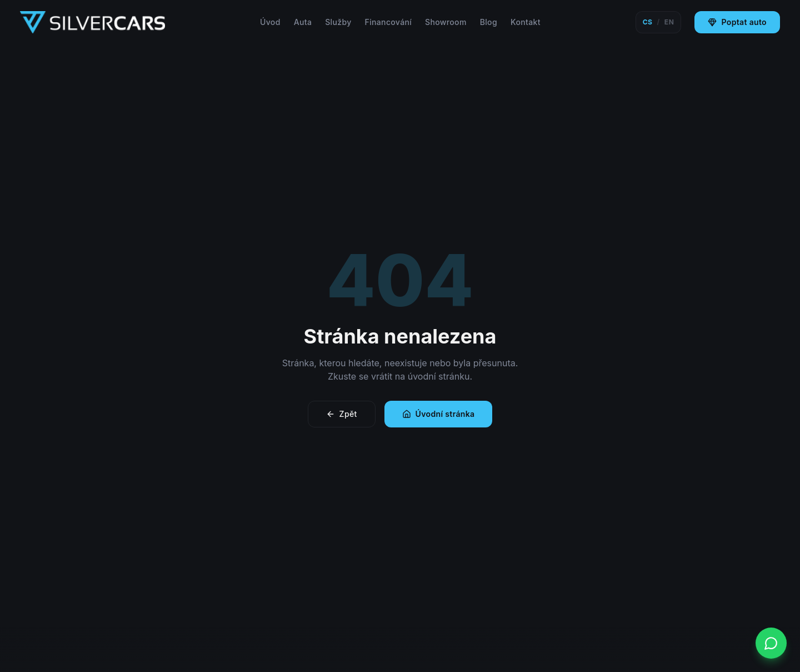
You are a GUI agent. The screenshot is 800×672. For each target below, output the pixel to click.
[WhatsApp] (771, 643)
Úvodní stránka (439, 414)
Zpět (342, 414)
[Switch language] (659, 22)
